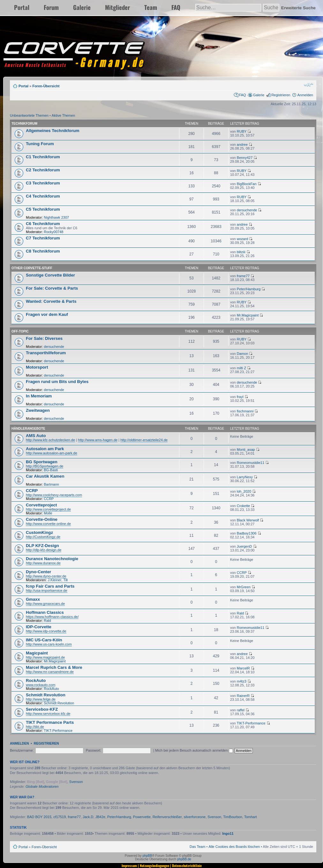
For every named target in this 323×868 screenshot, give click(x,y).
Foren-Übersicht (46, 86)
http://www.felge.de (41, 699)
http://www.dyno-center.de (46, 576)
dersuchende (247, 210)
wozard (242, 239)
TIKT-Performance (58, 731)
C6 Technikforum (43, 224)
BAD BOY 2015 (39, 817)
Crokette (244, 506)
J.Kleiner (55, 580)
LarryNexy (245, 477)
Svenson (76, 782)
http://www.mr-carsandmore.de (50, 672)
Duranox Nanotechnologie (52, 559)
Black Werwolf (248, 520)
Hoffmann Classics (45, 612)
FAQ (176, 7)
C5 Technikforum (43, 209)
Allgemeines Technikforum (53, 131)
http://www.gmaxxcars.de (45, 604)
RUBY (242, 131)
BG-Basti (51, 470)
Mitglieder (117, 7)
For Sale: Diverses (44, 338)
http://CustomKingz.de (43, 537)
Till (65, 580)
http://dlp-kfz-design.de (44, 550)
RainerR (243, 696)
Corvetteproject (41, 505)
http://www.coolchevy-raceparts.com (54, 495)
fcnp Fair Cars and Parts (50, 586)
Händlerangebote (28, 429)
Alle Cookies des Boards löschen (234, 847)
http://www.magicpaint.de (45, 657)
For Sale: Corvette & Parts (52, 288)
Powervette (142, 817)
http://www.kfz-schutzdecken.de (50, 440)
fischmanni (245, 411)
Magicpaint (37, 653)
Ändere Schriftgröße (308, 85)
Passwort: (94, 750)
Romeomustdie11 (251, 463)
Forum (51, 7)
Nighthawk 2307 (56, 217)
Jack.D (88, 817)
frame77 (243, 276)
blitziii (241, 252)
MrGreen (244, 587)
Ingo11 (228, 833)
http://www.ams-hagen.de (98, 440)
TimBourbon (233, 817)
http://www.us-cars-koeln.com (49, 644)
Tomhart (251, 817)
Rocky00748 (53, 232)
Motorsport (37, 367)
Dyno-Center (38, 572)
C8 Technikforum (43, 251)
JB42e (100, 817)
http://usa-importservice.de (47, 590)
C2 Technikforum (43, 170)
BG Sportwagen (42, 462)
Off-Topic (20, 331)
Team (151, 7)
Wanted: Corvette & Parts (51, 301)
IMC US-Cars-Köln (44, 640)
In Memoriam (39, 396)
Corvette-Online (42, 519)
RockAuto (36, 680)
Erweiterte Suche (298, 8)
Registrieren (281, 95)
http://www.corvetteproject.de (48, 509)
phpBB (147, 856)
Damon (242, 354)
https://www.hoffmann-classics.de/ (52, 617)
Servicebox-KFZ (42, 709)
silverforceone (195, 817)
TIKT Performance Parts (50, 722)
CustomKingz (39, 532)
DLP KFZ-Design (42, 546)
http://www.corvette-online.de (48, 524)
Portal (22, 7)
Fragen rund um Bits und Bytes (57, 382)
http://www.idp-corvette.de (46, 631)
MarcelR (243, 668)
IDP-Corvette (39, 627)
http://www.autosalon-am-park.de (52, 453)
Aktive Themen (63, 115)
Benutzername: (22, 750)
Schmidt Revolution (46, 695)
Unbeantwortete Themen (29, 115)
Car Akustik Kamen (45, 476)
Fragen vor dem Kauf (47, 314)
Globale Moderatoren (42, 786)
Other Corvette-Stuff (32, 268)
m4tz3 (242, 681)
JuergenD (244, 546)
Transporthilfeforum (46, 353)
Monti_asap (246, 450)
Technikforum (24, 124)
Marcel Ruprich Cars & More (54, 667)
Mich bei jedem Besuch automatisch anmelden (194, 750)
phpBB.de (184, 859)
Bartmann (51, 484)
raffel (241, 710)
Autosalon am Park (45, 449)
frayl (240, 397)
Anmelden (305, 95)
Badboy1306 (247, 533)
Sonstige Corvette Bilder (50, 275)
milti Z (241, 368)
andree (242, 145)
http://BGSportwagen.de (45, 466)
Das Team (197, 847)
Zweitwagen (38, 410)
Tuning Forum (40, 144)
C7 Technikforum (43, 238)
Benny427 (245, 158)
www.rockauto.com (41, 685)
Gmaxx (33, 599)
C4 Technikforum (43, 196)
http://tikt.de (35, 727)
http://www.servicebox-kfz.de (48, 714)
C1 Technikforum (43, 157)
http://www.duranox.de (43, 563)
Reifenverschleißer (167, 817)
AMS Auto (36, 436)
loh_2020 (244, 491)
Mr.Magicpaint (248, 315)
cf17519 (60, 817)
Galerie (82, 7)
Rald (47, 621)
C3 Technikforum (43, 183)
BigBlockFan (247, 184)
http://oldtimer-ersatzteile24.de (144, 440)
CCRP (32, 491)
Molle (48, 513)
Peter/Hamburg (249, 289)
